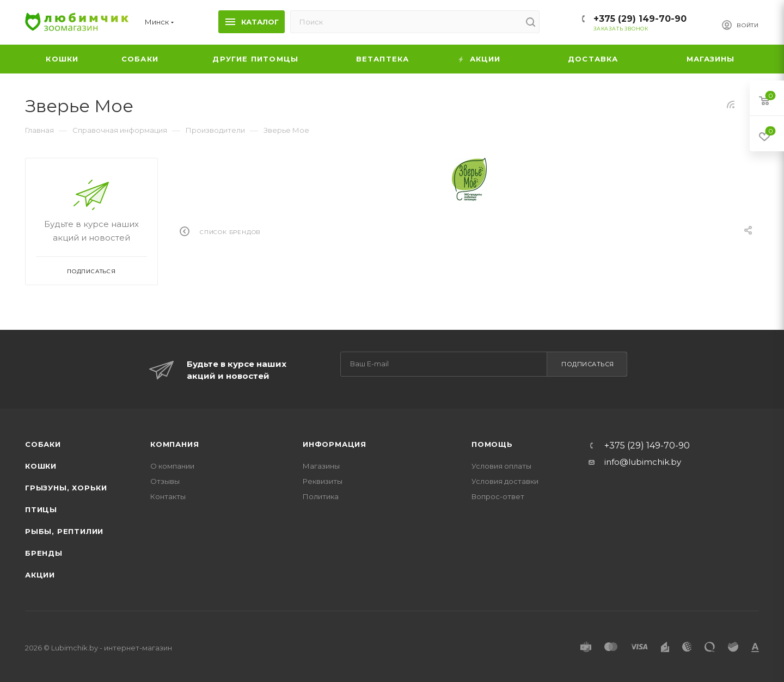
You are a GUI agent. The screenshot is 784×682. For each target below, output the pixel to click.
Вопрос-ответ (498, 496)
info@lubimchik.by (643, 462)
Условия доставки (505, 481)
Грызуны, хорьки (66, 488)
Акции (40, 575)
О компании (172, 466)
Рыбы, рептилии (64, 531)
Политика (321, 496)
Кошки (41, 466)
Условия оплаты (501, 466)
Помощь (492, 444)
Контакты (168, 496)
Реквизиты (323, 481)
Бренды (44, 553)
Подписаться (588, 364)
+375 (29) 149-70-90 (640, 19)
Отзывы (165, 481)
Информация (335, 444)
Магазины (321, 466)
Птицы (41, 509)
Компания (174, 444)
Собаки (43, 444)
